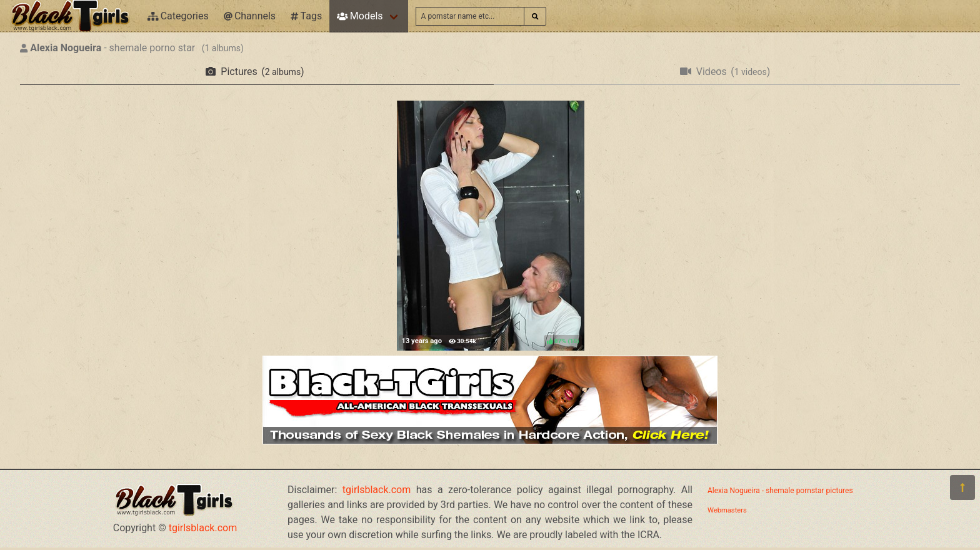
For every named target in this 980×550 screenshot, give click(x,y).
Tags (306, 16)
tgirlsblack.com (203, 528)
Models (360, 16)
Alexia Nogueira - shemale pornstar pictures (780, 491)
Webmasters (727, 510)
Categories (178, 16)
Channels (250, 16)
